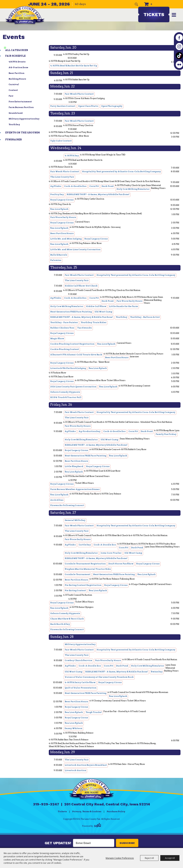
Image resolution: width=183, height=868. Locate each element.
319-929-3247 (46, 804)
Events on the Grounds (22, 133)
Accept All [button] (170, 858)
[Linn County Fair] (91, 789)
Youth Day (14, 124)
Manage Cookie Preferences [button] (120, 858)
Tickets (154, 14)
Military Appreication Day (24, 119)
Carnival (14, 84)
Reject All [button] (149, 858)
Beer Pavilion (16, 73)
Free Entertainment (20, 102)
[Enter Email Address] (94, 843)
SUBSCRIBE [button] (127, 843)
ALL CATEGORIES (17, 50)
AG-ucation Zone (18, 67)
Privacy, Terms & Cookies (87, 811)
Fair (11, 96)
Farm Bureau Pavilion (21, 107)
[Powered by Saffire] (97, 825)
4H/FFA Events (17, 62)
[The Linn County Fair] (25, 16)
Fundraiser (13, 140)
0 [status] (151, 4)
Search (136, 4)
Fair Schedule (15, 56)
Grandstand (16, 113)
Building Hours (17, 79)
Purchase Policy (116, 811)
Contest (13, 90)
